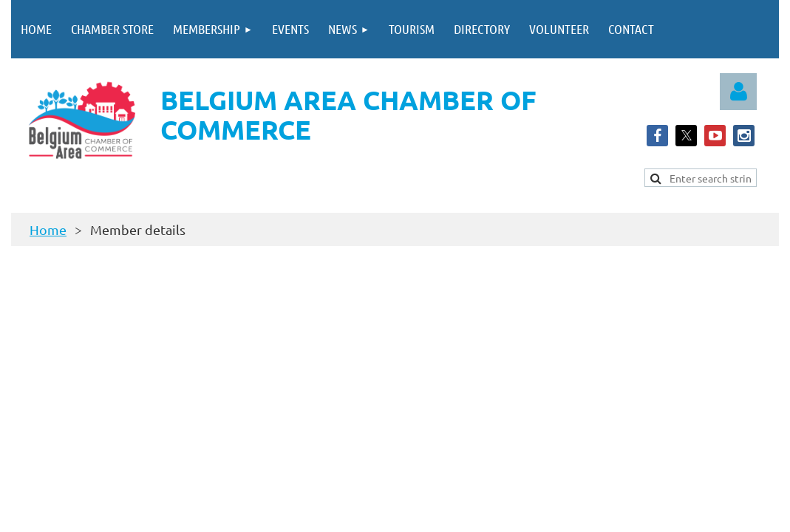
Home (48, 229)
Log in (738, 92)
